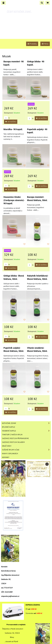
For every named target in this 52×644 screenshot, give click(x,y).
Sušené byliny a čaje (26, 450)
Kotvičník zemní (26, 423)
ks (7, 118)
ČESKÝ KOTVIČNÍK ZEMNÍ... (19, 12)
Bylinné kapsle (9, 427)
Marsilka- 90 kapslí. (13, 129)
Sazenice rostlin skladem (13, 442)
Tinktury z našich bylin (12, 435)
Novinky (6, 457)
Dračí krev (7, 446)
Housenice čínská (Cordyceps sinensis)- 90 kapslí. (14, 200)
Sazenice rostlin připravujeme (15, 438)
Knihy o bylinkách (10, 453)
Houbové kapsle (26, 431)
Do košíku (11, 122)
